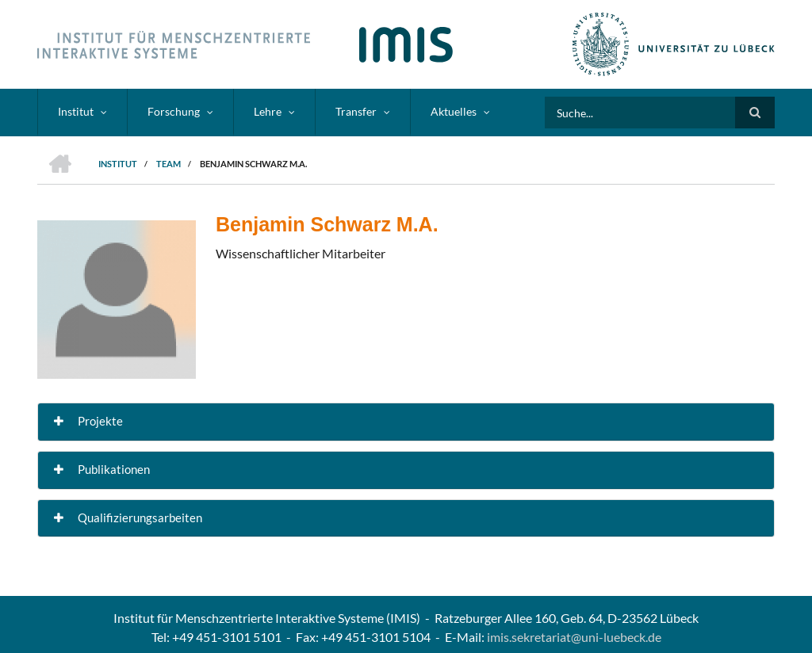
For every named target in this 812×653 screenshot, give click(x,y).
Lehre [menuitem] (268, 111)
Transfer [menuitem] (356, 111)
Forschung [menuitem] (174, 111)
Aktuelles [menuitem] (454, 111)
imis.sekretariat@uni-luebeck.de (574, 637)
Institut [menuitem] (76, 111)
